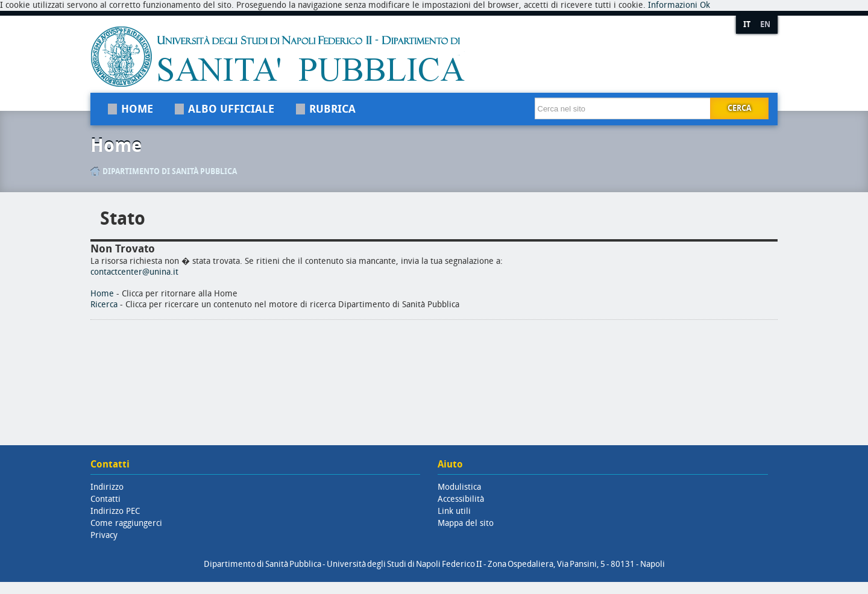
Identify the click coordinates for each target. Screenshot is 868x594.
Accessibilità (461, 499)
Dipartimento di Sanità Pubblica (170, 171)
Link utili (454, 511)
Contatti (105, 499)
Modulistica (459, 487)
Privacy (104, 535)
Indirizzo (107, 487)
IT (747, 24)
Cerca (739, 108)
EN (765, 24)
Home (137, 109)
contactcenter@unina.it (134, 272)
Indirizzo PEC (115, 511)
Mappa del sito (466, 523)
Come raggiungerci (126, 523)
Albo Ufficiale (231, 109)
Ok (705, 5)
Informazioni (673, 5)
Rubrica (332, 109)
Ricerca (104, 305)
